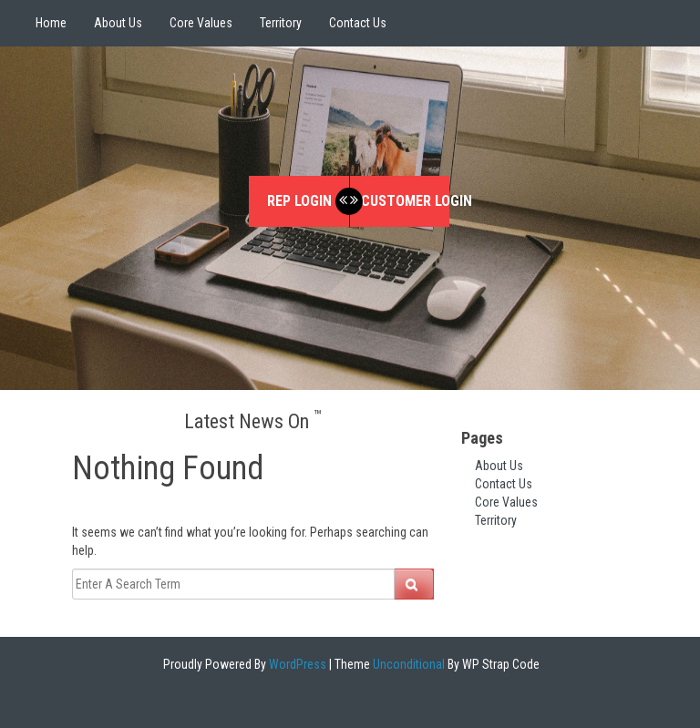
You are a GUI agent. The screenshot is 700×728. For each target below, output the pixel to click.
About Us (118, 23)
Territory (281, 23)
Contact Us (358, 23)
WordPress (296, 664)
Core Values (201, 23)
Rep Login (299, 201)
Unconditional (407, 664)
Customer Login (405, 201)
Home (51, 23)
